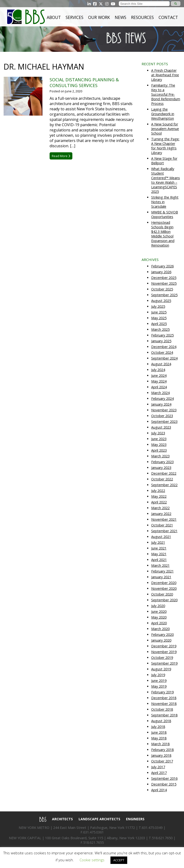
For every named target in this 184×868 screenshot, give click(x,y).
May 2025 (159, 318)
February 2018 (162, 750)
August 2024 (161, 364)
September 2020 (164, 600)
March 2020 (160, 629)
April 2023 (159, 450)
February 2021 (162, 571)
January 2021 (161, 577)
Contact (168, 17)
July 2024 (158, 370)
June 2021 (159, 548)
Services (75, 17)
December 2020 (164, 583)
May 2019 (159, 686)
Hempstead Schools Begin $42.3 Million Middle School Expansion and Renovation (163, 234)
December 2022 (164, 473)
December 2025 (164, 278)
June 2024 (159, 375)
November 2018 (164, 704)
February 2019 (162, 692)
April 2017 (159, 773)
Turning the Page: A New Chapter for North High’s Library (165, 146)
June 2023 (159, 439)
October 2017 (162, 761)
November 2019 (164, 652)
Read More (61, 156)
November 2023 (164, 410)
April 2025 (159, 324)
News (121, 17)
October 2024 (162, 352)
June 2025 (159, 312)
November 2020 (164, 588)
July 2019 (158, 675)
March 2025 (160, 329)
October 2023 (162, 416)
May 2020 (159, 617)
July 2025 (158, 306)
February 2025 (162, 335)
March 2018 (160, 744)
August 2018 (161, 721)
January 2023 (161, 468)
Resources (142, 17)
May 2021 (159, 554)
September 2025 (164, 295)
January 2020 (161, 640)
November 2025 (164, 283)
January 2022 (161, 514)
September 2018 (164, 715)
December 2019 (164, 646)
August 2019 (161, 669)
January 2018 (161, 755)
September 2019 (164, 663)
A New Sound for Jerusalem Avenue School (165, 129)
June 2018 (159, 732)
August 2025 (161, 301)
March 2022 (160, 508)
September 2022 (164, 485)
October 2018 (162, 709)
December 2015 (164, 784)
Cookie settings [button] (92, 860)
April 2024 (159, 387)
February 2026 (162, 266)
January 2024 (161, 404)
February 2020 (162, 635)
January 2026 (161, 272)
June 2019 (159, 681)
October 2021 (162, 525)
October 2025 (162, 289)
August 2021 (161, 537)
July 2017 (158, 767)
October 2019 (162, 658)
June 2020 (159, 611)
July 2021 (158, 542)
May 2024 (159, 381)
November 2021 (164, 519)
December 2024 (164, 347)
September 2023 (164, 422)
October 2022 (162, 479)
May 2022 (159, 496)
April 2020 (159, 623)
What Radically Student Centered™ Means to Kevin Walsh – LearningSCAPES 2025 (166, 180)
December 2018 (164, 698)
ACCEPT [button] (119, 860)
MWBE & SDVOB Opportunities (165, 214)
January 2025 (161, 341)
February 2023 (162, 462)
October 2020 (162, 594)
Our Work (99, 17)
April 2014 (159, 790)
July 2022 (158, 491)
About (54, 17)
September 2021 (164, 531)
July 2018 (158, 727)
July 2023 (158, 433)
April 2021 (159, 560)
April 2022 (159, 502)
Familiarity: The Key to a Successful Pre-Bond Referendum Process (166, 94)
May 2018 (159, 738)
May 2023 (159, 445)
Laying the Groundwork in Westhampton (163, 114)
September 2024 (164, 358)
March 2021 (160, 565)
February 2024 (162, 399)
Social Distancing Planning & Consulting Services (84, 83)
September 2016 (164, 778)
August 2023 (161, 427)
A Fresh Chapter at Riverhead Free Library (165, 75)
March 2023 (160, 456)
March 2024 (160, 393)
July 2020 (158, 606)
